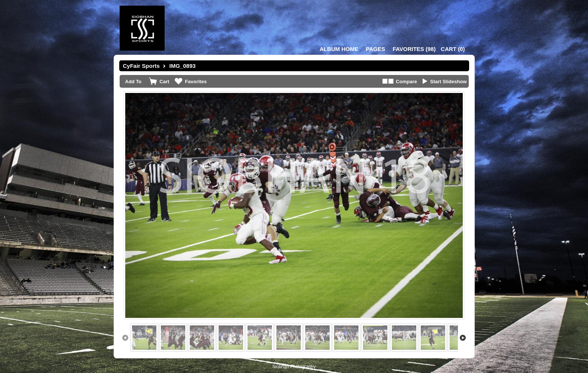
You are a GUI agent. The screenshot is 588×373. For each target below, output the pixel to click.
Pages (376, 49)
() (414, 49)
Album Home (339, 49)
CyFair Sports (141, 66)
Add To (133, 82)
